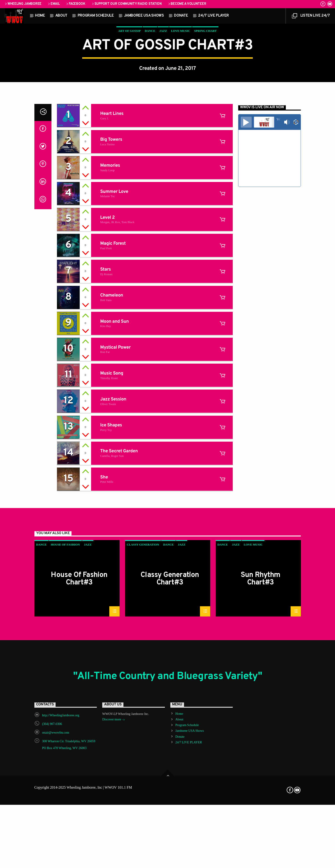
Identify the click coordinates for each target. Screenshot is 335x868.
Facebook (75, 4)
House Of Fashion (65, 732)
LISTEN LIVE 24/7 (311, 17)
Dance (150, 117)
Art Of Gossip (129, 117)
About (61, 16)
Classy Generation (143, 732)
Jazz (163, 117)
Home (40, 16)
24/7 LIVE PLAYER (214, 16)
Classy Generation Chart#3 (170, 766)
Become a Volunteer (187, 4)
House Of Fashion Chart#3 (79, 766)
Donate (181, 16)
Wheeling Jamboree (23, 4)
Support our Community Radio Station (127, 4)
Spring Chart (205, 117)
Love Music (180, 117)
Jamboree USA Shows (144, 16)
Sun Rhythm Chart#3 (260, 766)
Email (54, 4)
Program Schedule (96, 16)
